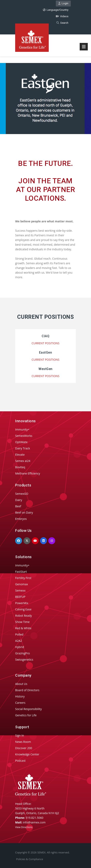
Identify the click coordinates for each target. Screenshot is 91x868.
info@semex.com (34, 822)
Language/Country (56, 10)
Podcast (20, 761)
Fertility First (23, 578)
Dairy (19, 500)
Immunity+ (22, 429)
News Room (23, 742)
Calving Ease (23, 609)
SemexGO (22, 494)
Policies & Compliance (30, 859)
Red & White (23, 628)
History (20, 696)
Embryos (21, 519)
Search (62, 23)
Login (63, 3)
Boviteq (20, 467)
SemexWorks (24, 436)
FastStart (21, 572)
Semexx (20, 590)
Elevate (20, 455)
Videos (62, 16)
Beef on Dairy (24, 512)
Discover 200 (24, 748)
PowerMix (22, 603)
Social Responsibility (28, 709)
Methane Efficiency (28, 473)
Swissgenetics (24, 660)
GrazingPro (23, 653)
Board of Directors (27, 690)
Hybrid (20, 647)
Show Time (22, 622)
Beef (18, 506)
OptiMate (21, 442)
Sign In (20, 735)
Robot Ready (24, 616)
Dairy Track (23, 448)
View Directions (24, 827)
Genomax (22, 584)
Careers (20, 703)
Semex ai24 (23, 461)
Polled (19, 634)
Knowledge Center (27, 754)
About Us (21, 684)
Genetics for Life (26, 715)
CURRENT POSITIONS (45, 343)
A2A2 (19, 641)
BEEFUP (20, 597)
